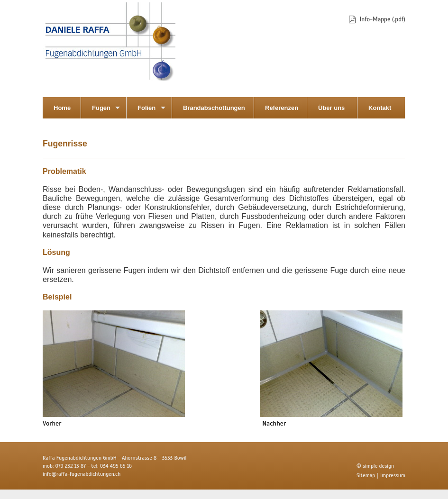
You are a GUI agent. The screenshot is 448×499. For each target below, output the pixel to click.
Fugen (101, 108)
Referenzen (282, 108)
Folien (146, 108)
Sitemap (366, 475)
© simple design (375, 466)
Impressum (393, 475)
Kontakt (380, 108)
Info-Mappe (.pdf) (383, 20)
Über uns (331, 108)
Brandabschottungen (214, 108)
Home (62, 108)
